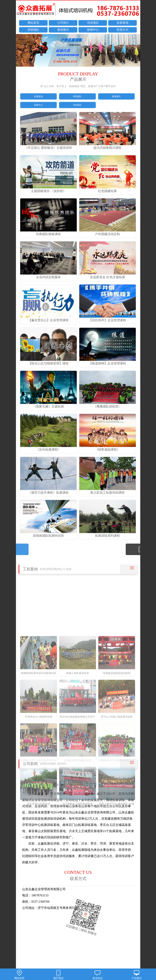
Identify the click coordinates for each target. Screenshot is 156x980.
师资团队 (33, 30)
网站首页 (33, 23)
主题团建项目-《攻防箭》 (49, 202)
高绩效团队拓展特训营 (49, 547)
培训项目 (93, 23)
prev (21, 51)
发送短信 (98, 975)
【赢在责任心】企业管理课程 (49, 331)
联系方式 (123, 30)
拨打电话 (59, 975)
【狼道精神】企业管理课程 (108, 374)
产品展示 (136, 975)
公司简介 (63, 23)
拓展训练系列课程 (108, 547)
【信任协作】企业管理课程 (108, 331)
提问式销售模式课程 (108, 158)
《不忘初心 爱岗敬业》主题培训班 (49, 158)
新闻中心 (93, 30)
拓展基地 (123, 23)
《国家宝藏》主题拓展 (49, 417)
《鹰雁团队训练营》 (108, 417)
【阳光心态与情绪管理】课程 (49, 374)
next (135, 51)
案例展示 (63, 30)
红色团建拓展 (108, 202)
